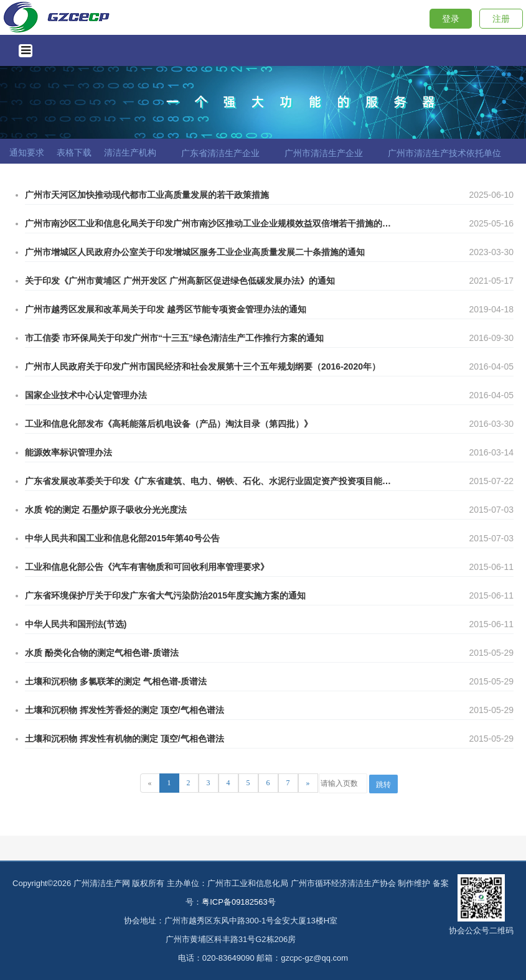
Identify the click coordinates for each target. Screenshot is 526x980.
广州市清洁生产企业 (324, 153)
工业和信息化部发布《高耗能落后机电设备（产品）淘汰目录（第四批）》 (169, 424)
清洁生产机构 (130, 152)
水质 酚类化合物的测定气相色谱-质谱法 (102, 653)
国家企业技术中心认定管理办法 (86, 395)
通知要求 (27, 152)
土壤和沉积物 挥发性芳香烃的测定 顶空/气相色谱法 (124, 710)
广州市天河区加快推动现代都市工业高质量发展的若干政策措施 (147, 195)
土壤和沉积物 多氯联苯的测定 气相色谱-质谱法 (116, 681)
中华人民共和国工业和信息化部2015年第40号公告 (122, 538)
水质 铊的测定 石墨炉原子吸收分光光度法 (106, 510)
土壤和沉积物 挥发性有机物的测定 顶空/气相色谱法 (124, 739)
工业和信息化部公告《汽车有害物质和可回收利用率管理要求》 (147, 567)
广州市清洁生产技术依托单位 (444, 153)
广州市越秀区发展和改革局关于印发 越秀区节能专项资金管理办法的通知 (166, 309)
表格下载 (74, 152)
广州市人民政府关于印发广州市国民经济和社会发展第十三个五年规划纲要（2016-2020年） (203, 366)
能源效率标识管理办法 (68, 452)
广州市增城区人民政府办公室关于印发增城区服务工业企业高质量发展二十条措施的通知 (195, 252)
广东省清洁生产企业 (220, 153)
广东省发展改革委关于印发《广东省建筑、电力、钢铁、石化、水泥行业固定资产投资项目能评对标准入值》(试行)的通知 (208, 481)
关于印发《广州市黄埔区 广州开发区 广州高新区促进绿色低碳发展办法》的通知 (180, 281)
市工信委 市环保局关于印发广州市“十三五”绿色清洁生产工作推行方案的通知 (174, 338)
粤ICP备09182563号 (239, 902)
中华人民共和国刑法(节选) (76, 624)
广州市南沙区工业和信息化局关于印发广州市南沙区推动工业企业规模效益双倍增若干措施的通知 (208, 223)
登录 (451, 19)
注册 (501, 19)
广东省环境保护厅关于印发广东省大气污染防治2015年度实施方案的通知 (165, 595)
